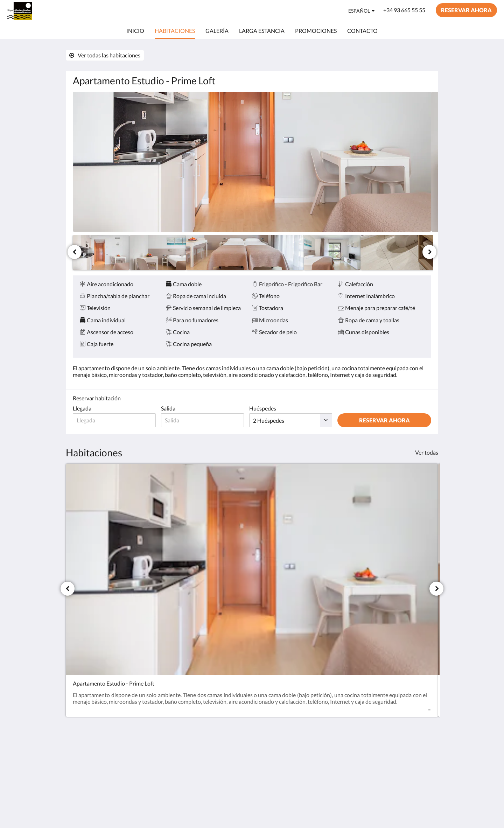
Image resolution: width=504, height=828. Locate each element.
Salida (171, 408)
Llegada (82, 408)
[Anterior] (75, 252)
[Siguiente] (429, 252)
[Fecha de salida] (207, 420)
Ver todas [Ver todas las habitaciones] (427, 452)
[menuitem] (135, 31)
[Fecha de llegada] (116, 420)
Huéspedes (268, 408)
